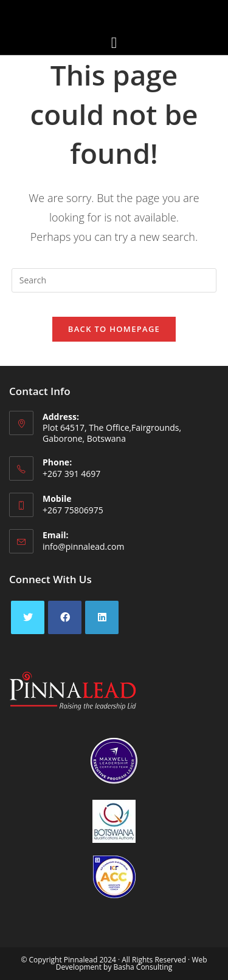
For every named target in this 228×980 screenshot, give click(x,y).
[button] (114, 43)
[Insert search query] (114, 280)
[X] (28, 617)
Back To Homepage (114, 329)
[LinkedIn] (102, 617)
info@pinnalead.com (83, 546)
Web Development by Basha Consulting (132, 963)
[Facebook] (65, 617)
